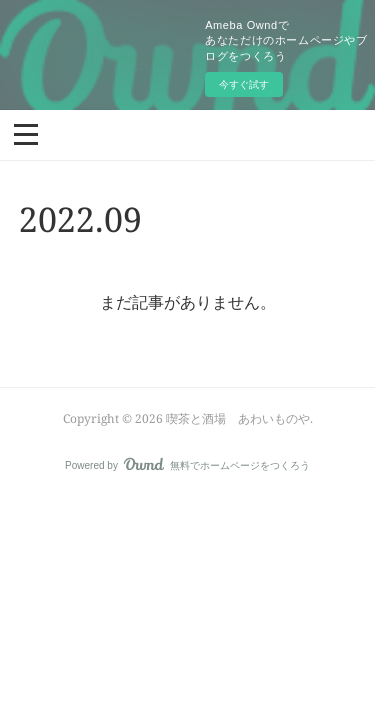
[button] (26, 133)
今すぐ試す (244, 84)
